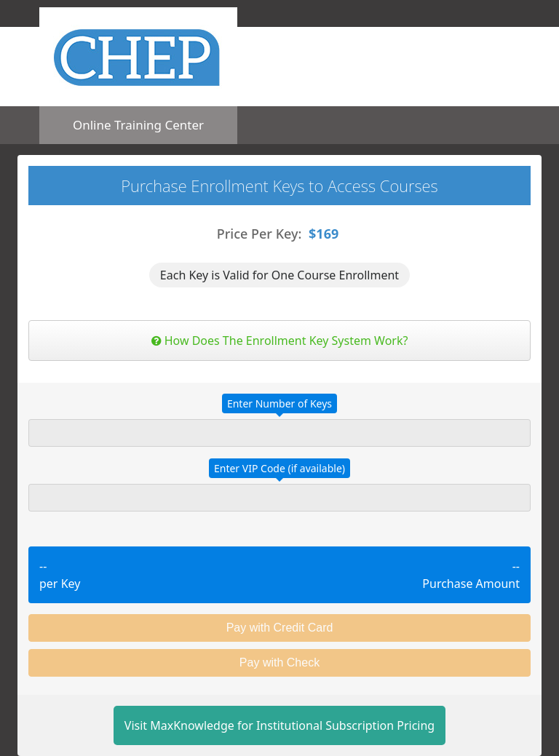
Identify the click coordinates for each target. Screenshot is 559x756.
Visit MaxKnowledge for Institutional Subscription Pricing (279, 725)
